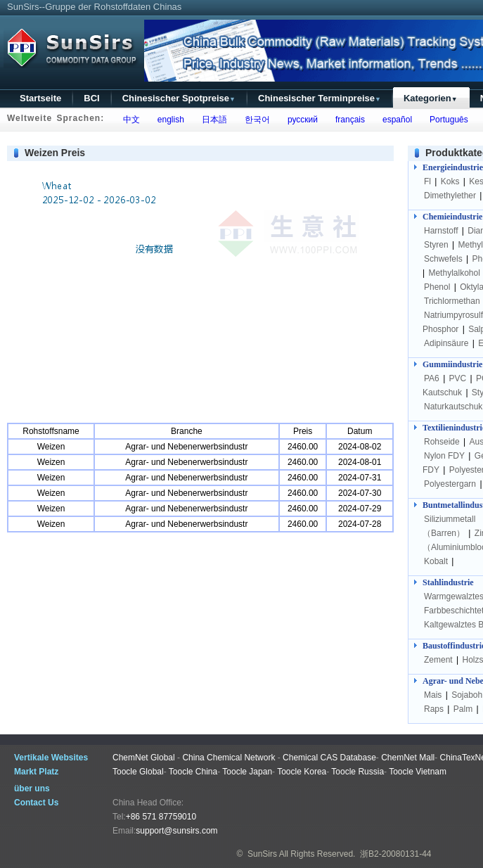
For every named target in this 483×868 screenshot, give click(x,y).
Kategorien (431, 98)
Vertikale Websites (51, 758)
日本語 (212, 120)
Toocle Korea (302, 772)
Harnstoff (441, 231)
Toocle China (193, 772)
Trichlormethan (452, 301)
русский (300, 120)
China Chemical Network (228, 758)
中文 (129, 120)
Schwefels (443, 259)
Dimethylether (450, 196)
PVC (458, 378)
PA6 (432, 378)
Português (446, 120)
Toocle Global (138, 772)
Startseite (40, 98)
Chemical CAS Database (329, 758)
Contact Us (36, 803)
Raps (434, 709)
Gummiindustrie (452, 364)
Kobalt (436, 561)
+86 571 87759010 (161, 817)
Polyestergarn (450, 484)
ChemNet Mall (408, 758)
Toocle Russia (358, 772)
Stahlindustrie (448, 582)
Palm (463, 709)
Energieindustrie (453, 167)
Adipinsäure (446, 343)
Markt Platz (36, 772)
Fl (427, 181)
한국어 (255, 120)
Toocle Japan (247, 772)
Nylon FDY (444, 456)
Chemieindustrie (452, 217)
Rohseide (442, 442)
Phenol (437, 287)
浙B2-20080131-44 (395, 854)
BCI (91, 98)
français (348, 120)
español (395, 120)
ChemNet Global (144, 758)
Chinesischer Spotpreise (179, 98)
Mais (433, 695)
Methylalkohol (454, 273)
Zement (438, 660)
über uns (32, 789)
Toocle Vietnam (418, 772)
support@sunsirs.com (176, 831)
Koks (450, 181)
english (168, 120)
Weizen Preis (55, 153)
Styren (436, 245)
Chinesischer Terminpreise (320, 98)
